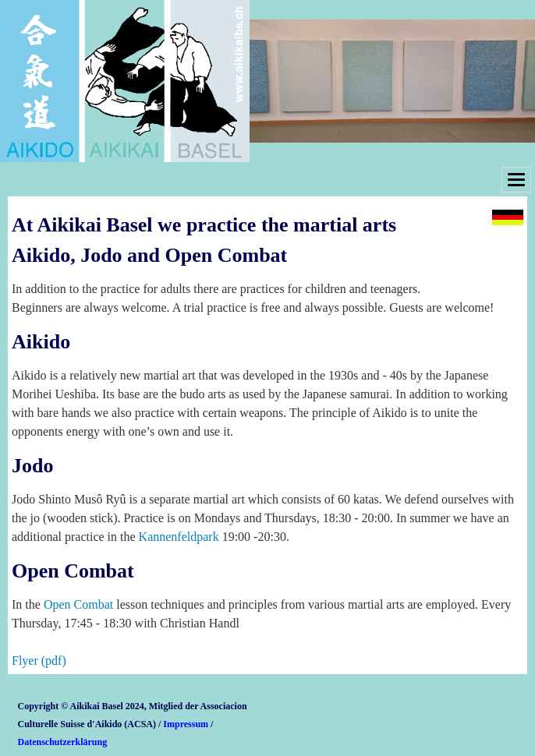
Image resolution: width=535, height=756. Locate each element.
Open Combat (78, 604)
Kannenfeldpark (179, 537)
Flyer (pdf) (39, 661)
